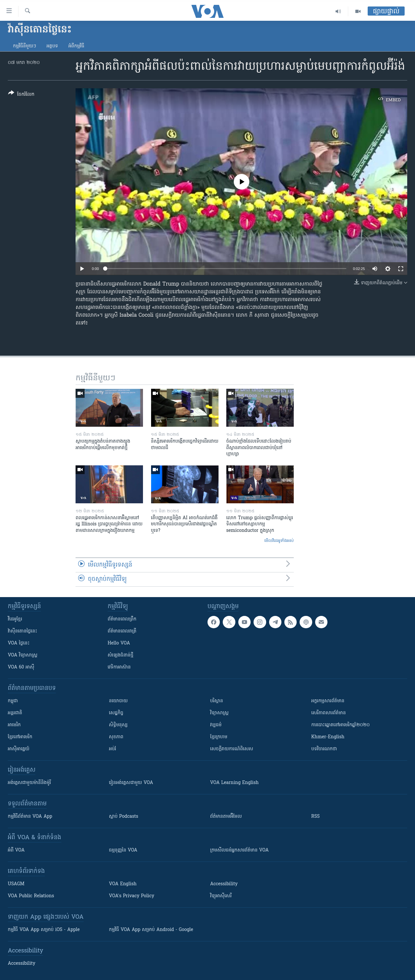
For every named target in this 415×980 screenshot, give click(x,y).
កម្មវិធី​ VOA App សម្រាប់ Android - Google (151, 930)
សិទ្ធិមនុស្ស (118, 725)
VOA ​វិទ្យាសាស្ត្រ (23, 655)
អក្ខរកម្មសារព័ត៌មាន (328, 701)
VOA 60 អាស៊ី (21, 667)
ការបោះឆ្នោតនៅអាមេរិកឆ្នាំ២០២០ (340, 725)
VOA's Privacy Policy (132, 896)
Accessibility (224, 884)
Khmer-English (328, 737)
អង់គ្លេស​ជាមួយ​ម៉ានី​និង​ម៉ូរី (29, 783)
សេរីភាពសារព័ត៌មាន (329, 713)
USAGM (16, 884)
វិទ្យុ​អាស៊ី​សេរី (221, 896)
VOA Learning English (234, 783)
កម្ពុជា (13, 701)
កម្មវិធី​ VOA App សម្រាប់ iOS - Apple (44, 930)
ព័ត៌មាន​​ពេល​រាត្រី (122, 631)
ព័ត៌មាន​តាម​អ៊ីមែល (226, 817)
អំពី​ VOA (16, 850)
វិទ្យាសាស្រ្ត (219, 713)
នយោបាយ (118, 701)
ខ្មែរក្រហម (219, 737)
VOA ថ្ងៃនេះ (19, 643)
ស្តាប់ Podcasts (124, 817)
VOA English (123, 884)
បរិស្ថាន (217, 701)
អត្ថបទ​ (52, 46)
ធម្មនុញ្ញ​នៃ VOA (123, 850)
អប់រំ (113, 749)
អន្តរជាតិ (15, 713)
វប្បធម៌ (216, 725)
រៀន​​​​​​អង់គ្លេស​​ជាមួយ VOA (131, 783)
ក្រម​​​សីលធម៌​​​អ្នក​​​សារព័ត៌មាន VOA (239, 850)
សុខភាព (116, 737)
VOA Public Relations (31, 896)
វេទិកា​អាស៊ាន (119, 667)
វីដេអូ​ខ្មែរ (15, 619)
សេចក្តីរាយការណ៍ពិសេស (232, 749)
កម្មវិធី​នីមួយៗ (24, 46)
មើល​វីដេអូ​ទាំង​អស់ (279, 541)
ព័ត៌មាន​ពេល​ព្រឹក (122, 619)
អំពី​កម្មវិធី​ (76, 46)
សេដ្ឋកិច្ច (116, 713)
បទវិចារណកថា (324, 749)
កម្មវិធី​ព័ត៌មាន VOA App (30, 817)
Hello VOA (119, 643)
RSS (315, 817)
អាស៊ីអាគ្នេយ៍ (19, 749)
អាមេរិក (14, 725)
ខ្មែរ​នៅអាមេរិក (20, 737)
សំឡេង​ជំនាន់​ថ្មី (120, 655)
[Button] (21, 95)
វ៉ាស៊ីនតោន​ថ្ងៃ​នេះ (23, 631)
